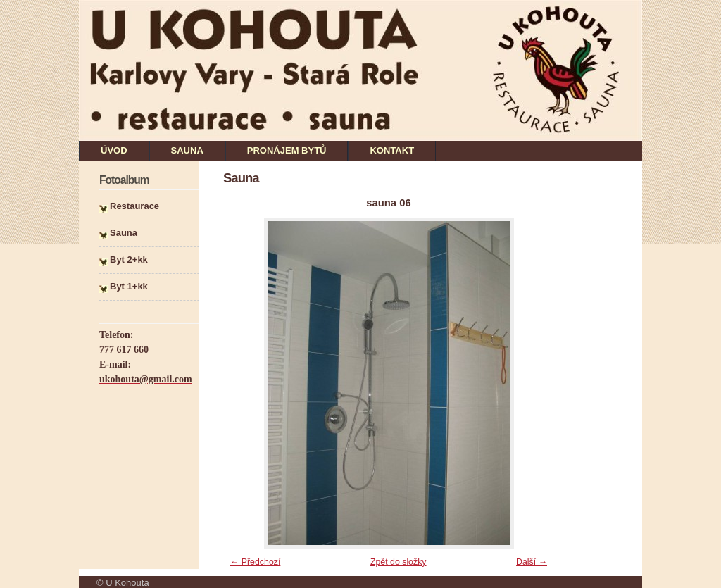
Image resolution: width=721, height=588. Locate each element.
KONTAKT (392, 150)
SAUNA (187, 150)
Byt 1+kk (129, 286)
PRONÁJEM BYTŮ (287, 150)
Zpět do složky (399, 562)
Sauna (124, 233)
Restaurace (134, 206)
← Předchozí (255, 562)
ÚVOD (114, 150)
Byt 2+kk (129, 259)
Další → (532, 562)
